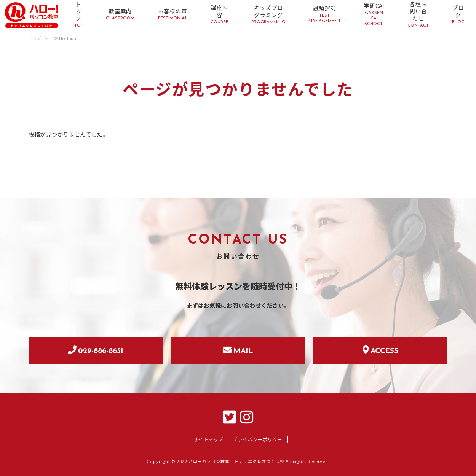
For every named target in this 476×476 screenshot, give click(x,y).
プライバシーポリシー (257, 439)
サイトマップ (208, 439)
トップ (35, 38)
